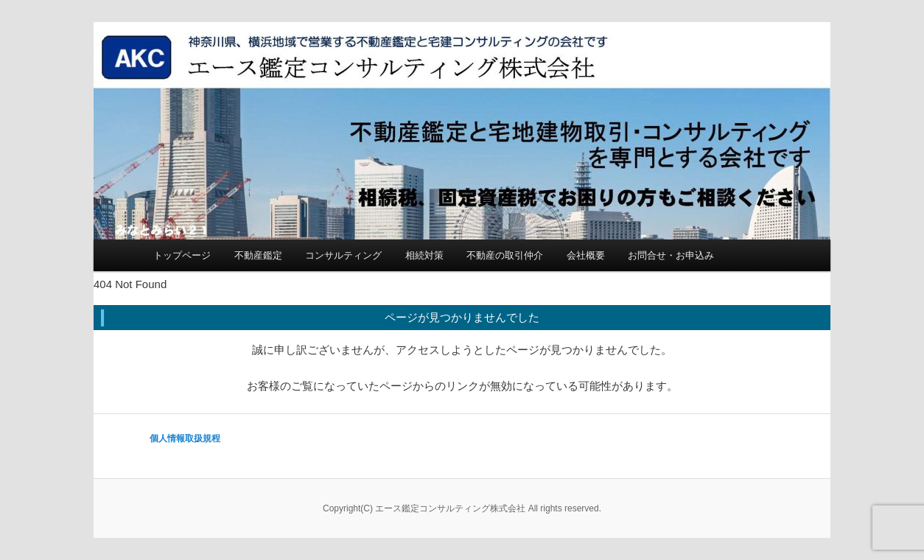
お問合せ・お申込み (671, 255)
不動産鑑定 (258, 255)
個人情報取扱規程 (185, 438)
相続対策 (424, 255)
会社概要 (586, 255)
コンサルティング (343, 255)
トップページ (182, 255)
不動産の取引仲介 (505, 255)
